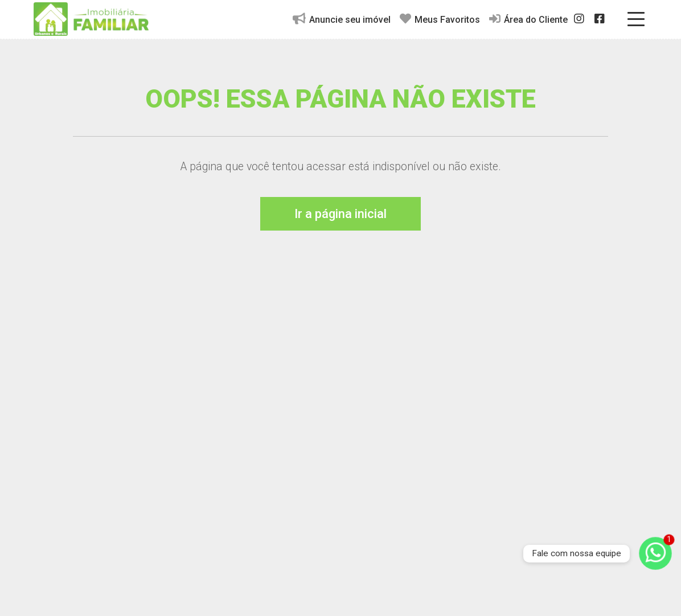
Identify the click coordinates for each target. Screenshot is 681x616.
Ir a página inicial (340, 214)
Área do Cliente (528, 19)
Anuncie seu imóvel (342, 19)
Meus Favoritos (440, 19)
